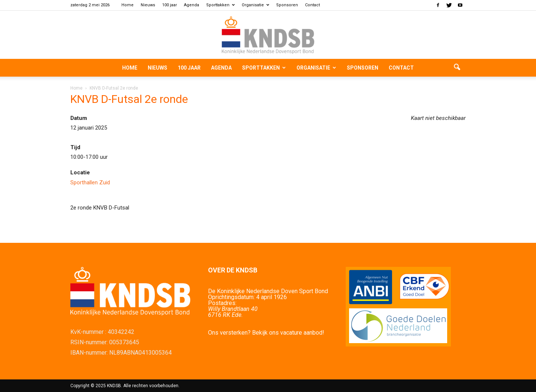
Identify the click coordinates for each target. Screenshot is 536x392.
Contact (312, 5)
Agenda (192, 5)
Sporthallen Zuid (90, 182)
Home (128, 5)
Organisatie (255, 5)
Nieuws (148, 5)
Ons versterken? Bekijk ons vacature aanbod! (266, 333)
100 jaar (170, 5)
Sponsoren (287, 5)
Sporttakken (220, 5)
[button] (457, 68)
